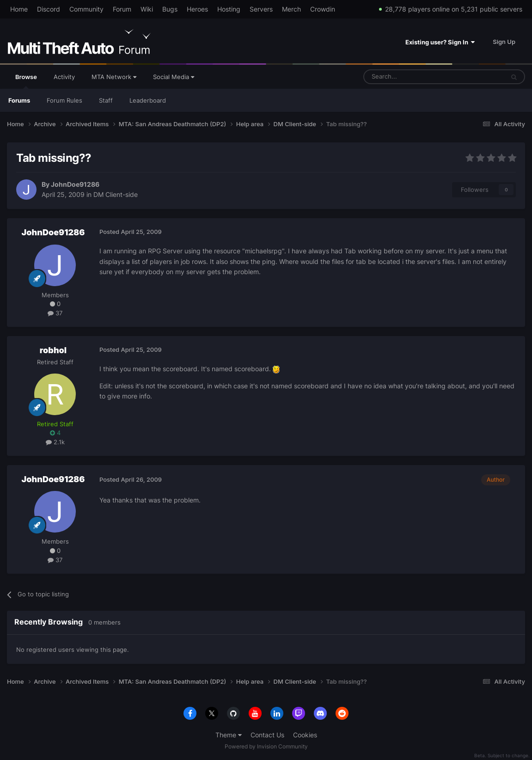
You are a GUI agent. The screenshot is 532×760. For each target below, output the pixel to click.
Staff (106, 100)
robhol (53, 350)
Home (19, 9)
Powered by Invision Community (266, 746)
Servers (261, 9)
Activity (64, 77)
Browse (26, 81)
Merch (291, 9)
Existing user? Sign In (440, 42)
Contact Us (267, 735)
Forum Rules (64, 100)
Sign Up (504, 42)
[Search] (412, 77)
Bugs (170, 9)
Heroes (197, 9)
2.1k (55, 442)
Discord (49, 9)
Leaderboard (148, 100)
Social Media (174, 77)
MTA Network (114, 77)
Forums (19, 100)
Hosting (229, 9)
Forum (122, 9)
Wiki (147, 9)
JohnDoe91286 (75, 184)
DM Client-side (116, 194)
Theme (229, 735)
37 (55, 313)
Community (86, 9)
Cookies (305, 735)
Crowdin (323, 9)
